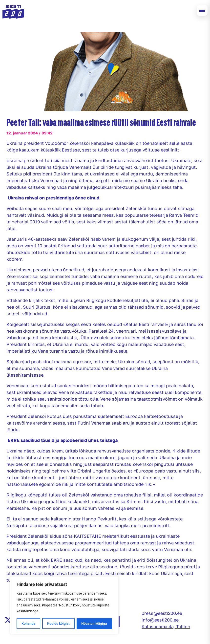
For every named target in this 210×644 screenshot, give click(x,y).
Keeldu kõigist (58, 623)
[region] (64, 605)
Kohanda (29, 623)
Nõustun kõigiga (94, 623)
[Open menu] (202, 10)
